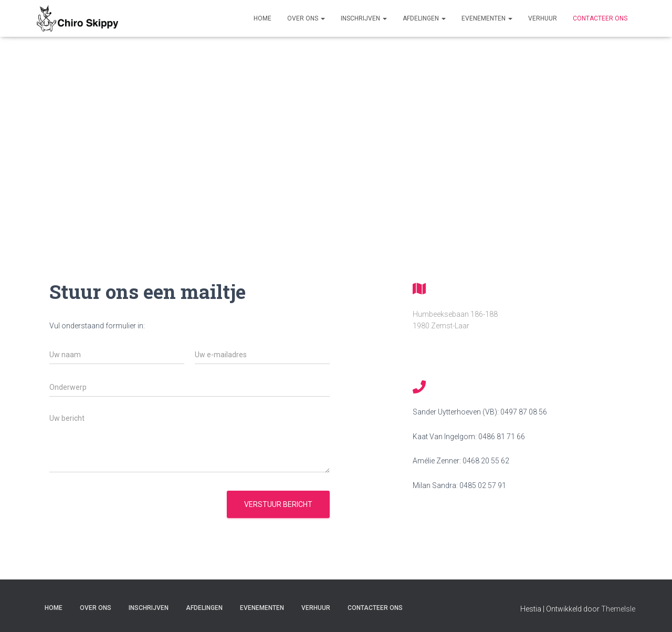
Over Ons (306, 18)
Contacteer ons (600, 18)
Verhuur (543, 18)
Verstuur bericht (278, 504)
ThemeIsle (618, 609)
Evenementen (487, 18)
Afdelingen (424, 18)
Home (262, 18)
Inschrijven (364, 18)
